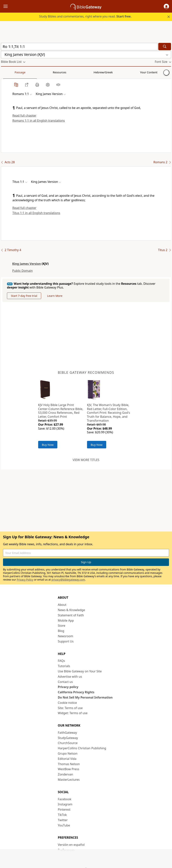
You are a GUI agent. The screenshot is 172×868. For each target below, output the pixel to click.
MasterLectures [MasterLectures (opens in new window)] (69, 780)
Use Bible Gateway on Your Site (80, 671)
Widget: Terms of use (73, 713)
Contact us (65, 682)
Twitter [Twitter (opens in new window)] (63, 820)
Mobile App (66, 620)
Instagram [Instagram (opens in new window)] (65, 804)
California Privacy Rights (76, 692)
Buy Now (48, 445)
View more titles (86, 460)
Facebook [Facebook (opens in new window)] (65, 799)
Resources (28, 72)
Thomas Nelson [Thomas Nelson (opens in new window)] (69, 764)
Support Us (66, 641)
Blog (61, 631)
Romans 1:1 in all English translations (39, 121)
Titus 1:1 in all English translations (36, 213)
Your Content (74, 72)
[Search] (165, 47)
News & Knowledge (72, 610)
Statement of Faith (71, 615)
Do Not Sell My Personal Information (85, 697)
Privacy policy (68, 687)
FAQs (61, 661)
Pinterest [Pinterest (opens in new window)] (64, 810)
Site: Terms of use (70, 708)
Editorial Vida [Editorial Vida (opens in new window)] (67, 759)
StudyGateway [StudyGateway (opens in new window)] (68, 738)
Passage (9, 72)
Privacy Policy (25, 580)
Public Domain (22, 271)
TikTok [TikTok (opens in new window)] (62, 815)
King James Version (27, 264)
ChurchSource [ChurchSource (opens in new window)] (68, 743)
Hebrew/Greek (50, 72)
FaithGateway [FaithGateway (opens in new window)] (67, 733)
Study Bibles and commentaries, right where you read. (85, 16)
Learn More (55, 296)
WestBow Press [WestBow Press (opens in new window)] (69, 769)
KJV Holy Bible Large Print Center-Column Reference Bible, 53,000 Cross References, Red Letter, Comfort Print (61, 411)
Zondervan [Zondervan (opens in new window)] (66, 774)
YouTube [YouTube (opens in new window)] (64, 825)
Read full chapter (24, 115)
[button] (166, 6)
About (62, 605)
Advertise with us (70, 677)
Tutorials (64, 666)
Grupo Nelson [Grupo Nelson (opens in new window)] (68, 753)
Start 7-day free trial (24, 296)
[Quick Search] (79, 47)
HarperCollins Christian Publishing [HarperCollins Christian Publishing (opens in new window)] (82, 748)
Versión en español (71, 845)
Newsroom (66, 636)
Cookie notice (67, 703)
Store (62, 626)
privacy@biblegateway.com (68, 580)
